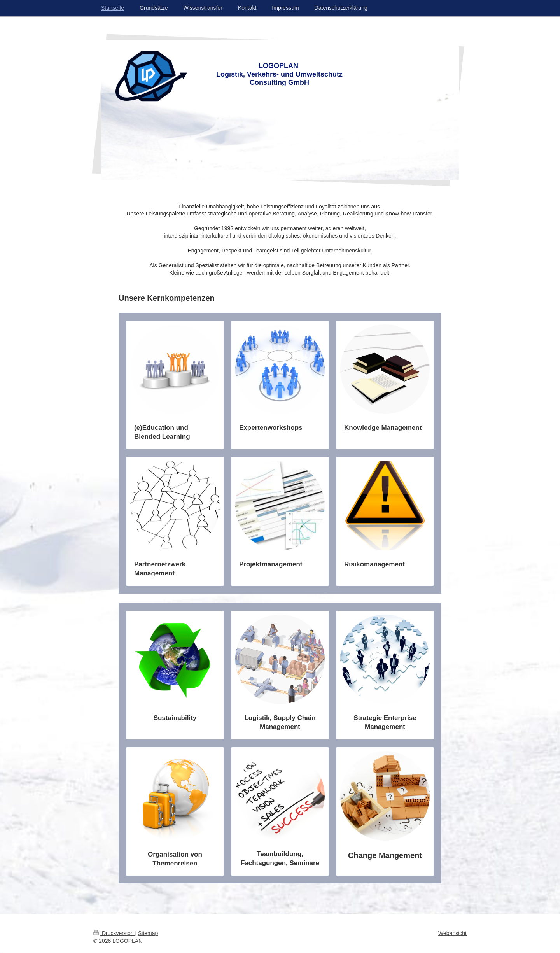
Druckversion (114, 933)
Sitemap (148, 933)
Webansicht (452, 933)
